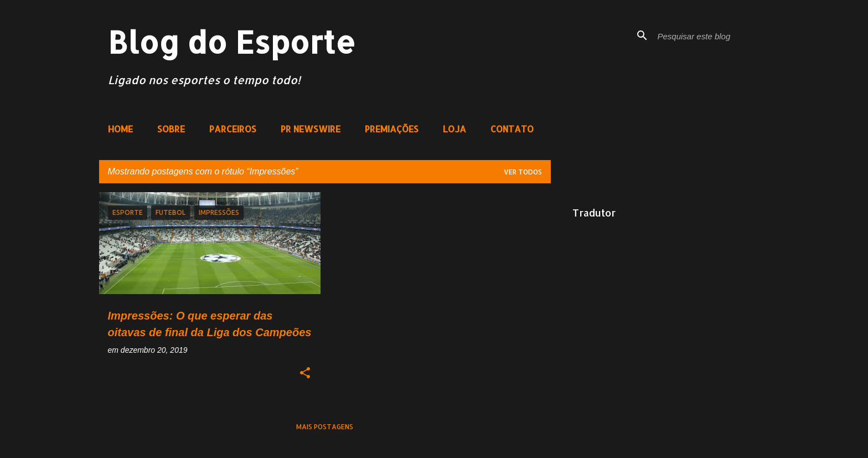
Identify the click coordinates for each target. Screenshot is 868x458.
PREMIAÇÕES (392, 129)
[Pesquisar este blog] (711, 35)
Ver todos (523, 172)
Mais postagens (325, 427)
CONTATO (512, 129)
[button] (305, 373)
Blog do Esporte (232, 42)
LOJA (454, 129)
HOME (120, 129)
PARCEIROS (233, 129)
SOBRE (171, 129)
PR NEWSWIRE (311, 129)
